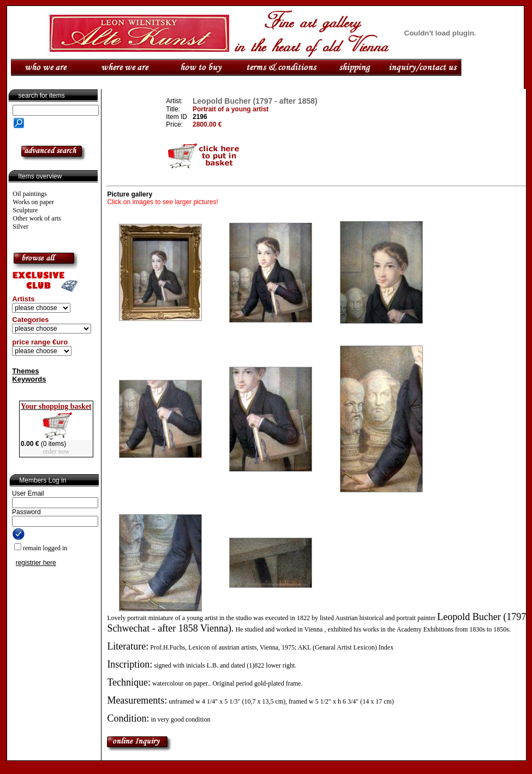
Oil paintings (29, 194)
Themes (25, 371)
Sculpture (25, 210)
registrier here (36, 563)
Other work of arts (37, 218)
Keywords (29, 379)
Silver (20, 227)
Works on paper (33, 202)
